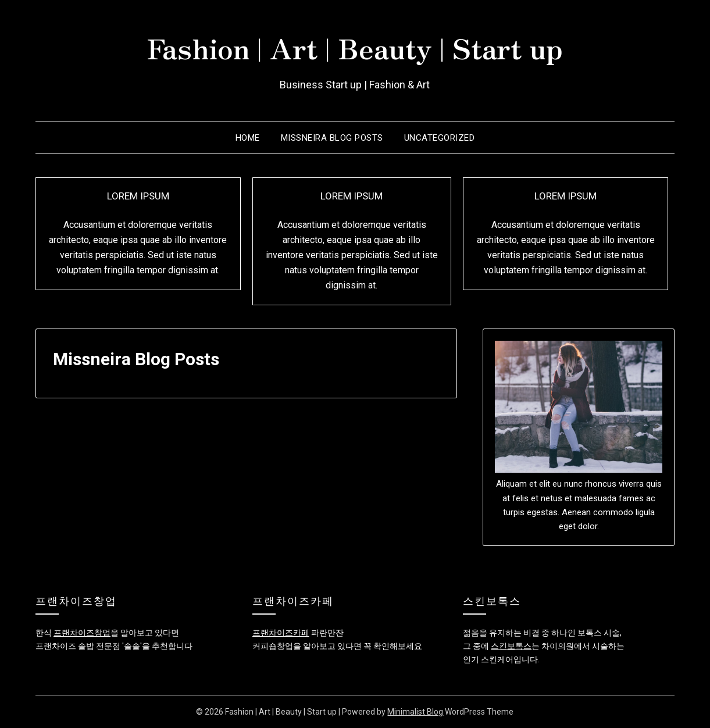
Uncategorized (440, 138)
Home (248, 138)
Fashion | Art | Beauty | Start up (355, 47)
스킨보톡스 (511, 646)
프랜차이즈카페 (281, 633)
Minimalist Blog (415, 712)
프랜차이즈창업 (82, 633)
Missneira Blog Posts (332, 138)
